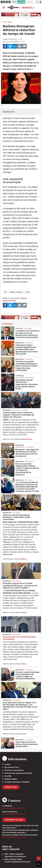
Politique (7, 22)
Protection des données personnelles (18, 773)
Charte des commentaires (14, 770)
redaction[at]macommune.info (13, 808)
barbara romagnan (16, 292)
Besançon (20, 343)
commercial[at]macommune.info (14, 814)
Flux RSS (8, 776)
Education (20, 378)
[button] (37, 2)
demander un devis (14, 820)
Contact (7, 764)
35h (5, 292)
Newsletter (11, 787)
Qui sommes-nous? (12, 767)
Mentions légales (11, 779)
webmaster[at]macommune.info (14, 837)
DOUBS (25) (20, 376)
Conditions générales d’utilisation (17, 782)
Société (25, 410)
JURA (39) (19, 328)
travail (28, 292)
